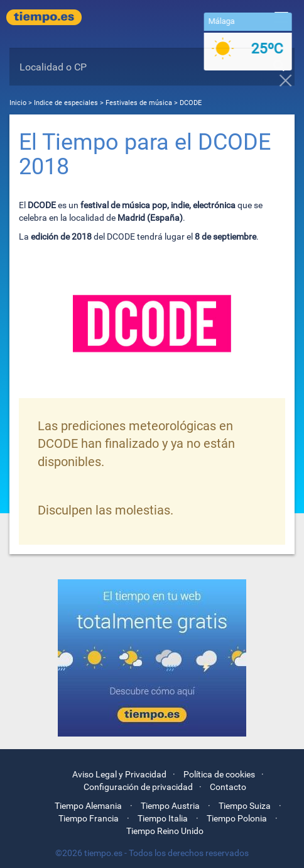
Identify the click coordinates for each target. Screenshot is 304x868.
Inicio (18, 103)
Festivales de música (139, 103)
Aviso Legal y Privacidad (119, 774)
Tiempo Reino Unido (165, 831)
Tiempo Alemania (88, 806)
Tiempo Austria (170, 806)
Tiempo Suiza (245, 806)
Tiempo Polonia (237, 818)
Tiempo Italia (163, 818)
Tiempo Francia (89, 818)
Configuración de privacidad (138, 787)
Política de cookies (219, 774)
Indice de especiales (67, 103)
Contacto (228, 787)
